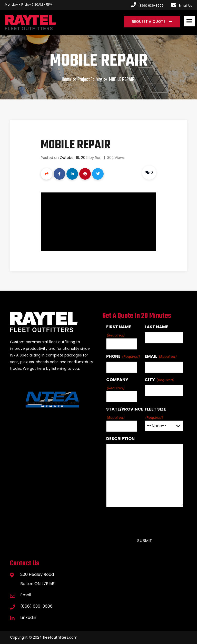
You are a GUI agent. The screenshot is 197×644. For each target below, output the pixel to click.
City (150, 380)
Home (67, 80)
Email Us (182, 6)
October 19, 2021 (74, 158)
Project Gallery (90, 80)
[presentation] (145, 520)
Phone (113, 356)
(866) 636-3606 (36, 606)
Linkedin (28, 617)
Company (117, 380)
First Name (119, 327)
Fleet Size (155, 409)
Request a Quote (149, 22)
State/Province (125, 409)
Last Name (156, 327)
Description (120, 439)
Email (151, 356)
